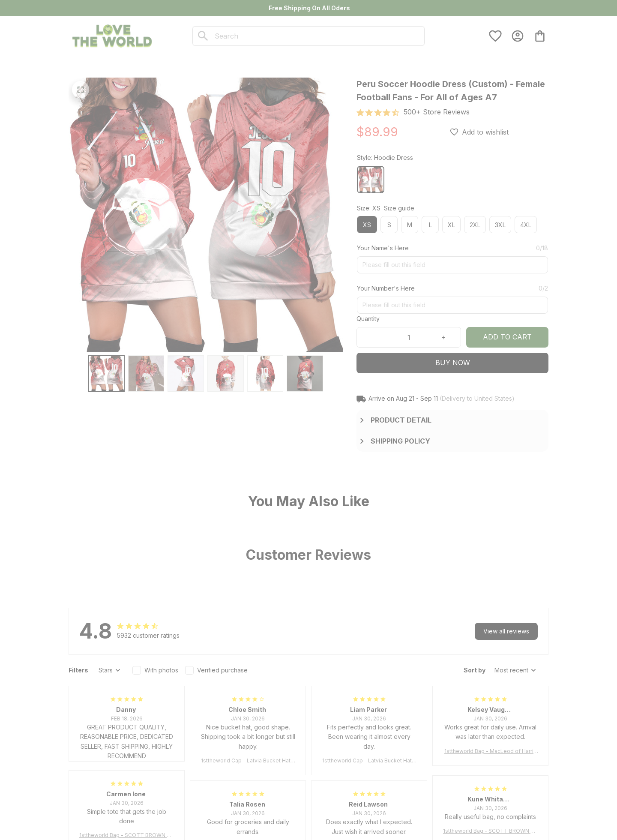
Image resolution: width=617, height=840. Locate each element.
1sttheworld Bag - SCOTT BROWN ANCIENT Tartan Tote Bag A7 (127, 835)
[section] (437, 112)
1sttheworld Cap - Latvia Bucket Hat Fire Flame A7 (248, 761)
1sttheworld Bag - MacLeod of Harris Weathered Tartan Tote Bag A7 (490, 751)
